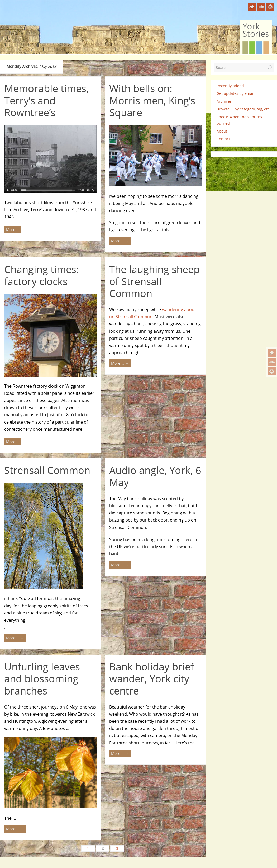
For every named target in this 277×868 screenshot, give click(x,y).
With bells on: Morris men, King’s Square (152, 100)
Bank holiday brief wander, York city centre (152, 679)
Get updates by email (235, 93)
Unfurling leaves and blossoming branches (42, 679)
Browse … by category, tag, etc (243, 109)
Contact (223, 139)
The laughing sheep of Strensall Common (154, 281)
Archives (224, 101)
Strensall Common (47, 470)
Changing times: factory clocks (42, 275)
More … (13, 230)
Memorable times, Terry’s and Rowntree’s (46, 100)
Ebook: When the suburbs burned (239, 120)
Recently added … (232, 86)
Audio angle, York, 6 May (155, 476)
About (222, 131)
